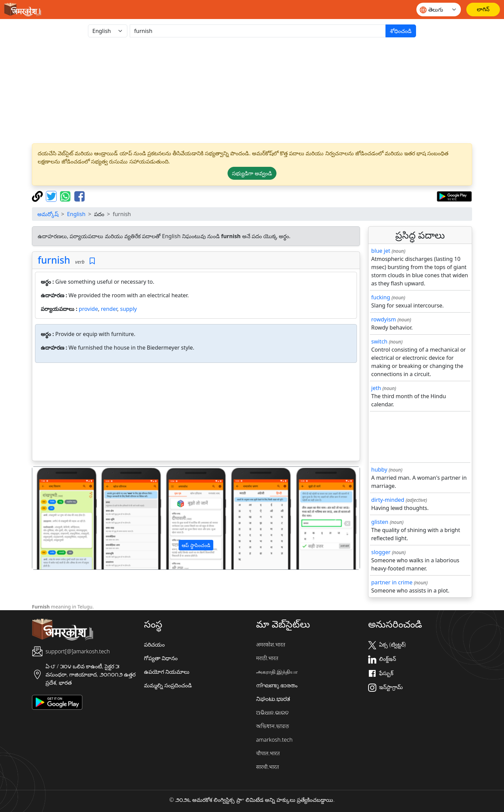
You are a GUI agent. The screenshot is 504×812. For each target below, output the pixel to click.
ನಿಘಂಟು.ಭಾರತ (273, 699)
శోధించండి (401, 31)
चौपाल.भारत (268, 753)
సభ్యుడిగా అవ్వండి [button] (252, 173)
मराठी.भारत (267, 658)
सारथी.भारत (267, 767)
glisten (380, 522)
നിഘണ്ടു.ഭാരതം (277, 685)
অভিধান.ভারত (273, 726)
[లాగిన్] (483, 10)
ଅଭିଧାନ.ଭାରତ (272, 712)
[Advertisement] (252, 90)
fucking (381, 297)
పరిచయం (154, 645)
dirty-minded (388, 500)
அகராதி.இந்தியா (277, 672)
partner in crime (392, 582)
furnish (54, 260)
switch (379, 341)
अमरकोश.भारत (271, 645)
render (109, 309)
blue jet (381, 251)
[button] (57, 518)
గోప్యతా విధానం (161, 658)
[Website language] (439, 10)
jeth (376, 388)
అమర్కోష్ (48, 214)
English (76, 214)
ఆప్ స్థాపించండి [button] (196, 545)
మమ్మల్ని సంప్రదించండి (168, 685)
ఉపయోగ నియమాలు (167, 672)
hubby (379, 470)
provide (88, 309)
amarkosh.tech (274, 740)
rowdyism (384, 319)
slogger (381, 552)
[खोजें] (258, 31)
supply (128, 309)
